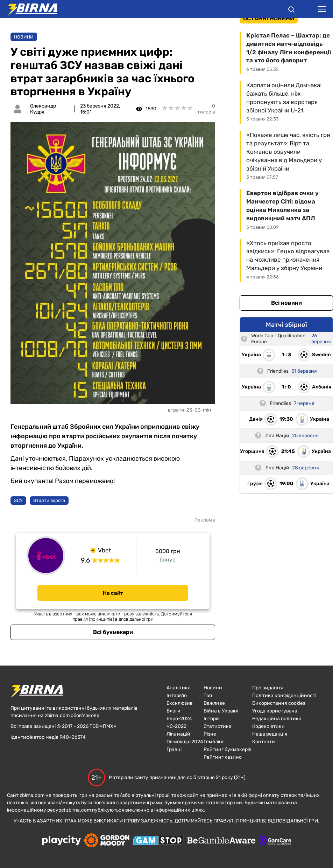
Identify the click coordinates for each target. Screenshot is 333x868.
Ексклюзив (180, 703)
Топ (208, 695)
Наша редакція (270, 734)
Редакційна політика (277, 719)
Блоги (173, 711)
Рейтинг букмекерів (228, 749)
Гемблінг (214, 742)
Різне (210, 734)
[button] (291, 11)
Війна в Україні (221, 711)
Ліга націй (178, 734)
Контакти (264, 742)
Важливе (214, 703)
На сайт (113, 593)
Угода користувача (275, 711)
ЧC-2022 (176, 726)
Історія (212, 719)
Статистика (218, 726)
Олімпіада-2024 (185, 742)
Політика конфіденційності (284, 695)
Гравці (174, 749)
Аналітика (179, 688)
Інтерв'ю (177, 695)
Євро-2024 (179, 719)
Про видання (268, 688)
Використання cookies (279, 703)
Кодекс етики (268, 726)
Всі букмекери (113, 632)
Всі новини (286, 303)
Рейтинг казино (223, 757)
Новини (24, 37)
